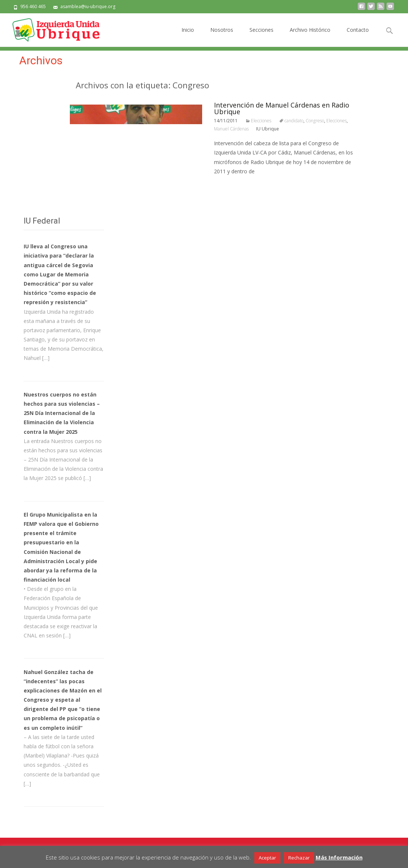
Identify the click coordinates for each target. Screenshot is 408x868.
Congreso (315, 121)
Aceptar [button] (267, 858)
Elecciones (261, 121)
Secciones (261, 36)
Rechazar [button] (299, 858)
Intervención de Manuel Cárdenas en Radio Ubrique (282, 108)
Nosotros (222, 36)
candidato (294, 121)
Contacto (358, 36)
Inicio (188, 36)
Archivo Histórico (310, 36)
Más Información (339, 857)
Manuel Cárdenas (231, 129)
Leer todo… (229, 185)
